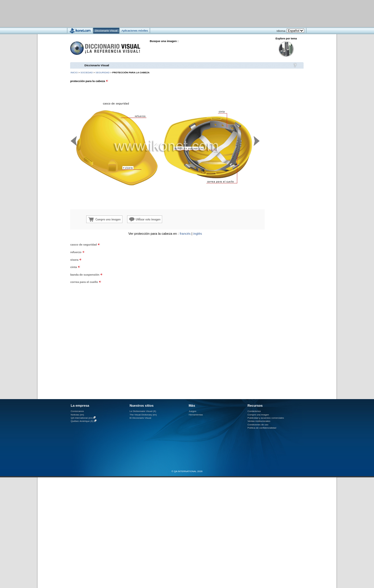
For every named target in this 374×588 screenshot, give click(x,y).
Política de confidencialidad (262, 428)
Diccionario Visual (97, 65)
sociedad (86, 73)
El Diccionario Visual (140, 418)
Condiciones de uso (258, 425)
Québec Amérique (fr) (82, 421)
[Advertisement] (170, 13)
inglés (198, 234)
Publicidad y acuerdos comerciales (266, 418)
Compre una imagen (258, 415)
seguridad (103, 73)
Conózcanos (77, 411)
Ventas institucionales (259, 421)
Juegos (193, 411)
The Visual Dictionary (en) (143, 415)
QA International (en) (82, 418)
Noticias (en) (77, 415)
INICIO (74, 73)
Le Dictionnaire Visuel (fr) (143, 411)
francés (185, 234)
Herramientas (196, 415)
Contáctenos (254, 411)
